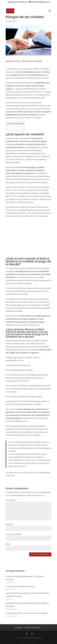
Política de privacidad (33, 627)
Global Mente (33, 642)
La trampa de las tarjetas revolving (20, 586)
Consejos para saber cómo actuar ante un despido (27, 613)
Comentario (11, 500)
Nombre (10, 525)
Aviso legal (18, 627)
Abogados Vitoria (13, 61)
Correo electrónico (14, 534)
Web (8, 544)
